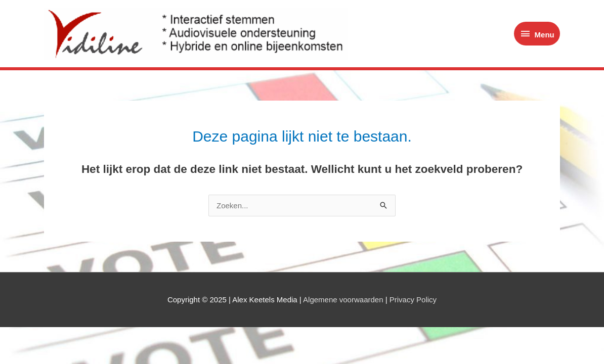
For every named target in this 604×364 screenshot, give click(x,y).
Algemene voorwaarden (343, 300)
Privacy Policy (413, 300)
